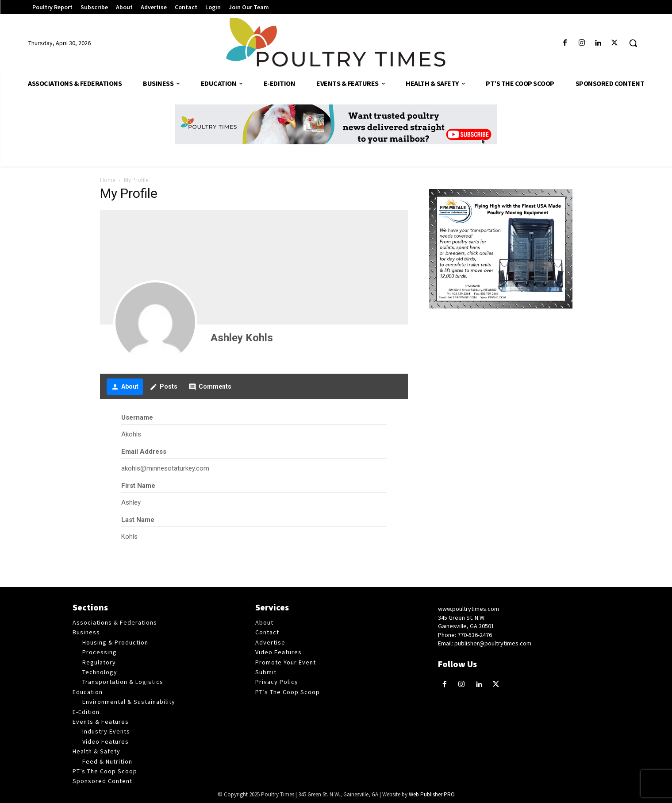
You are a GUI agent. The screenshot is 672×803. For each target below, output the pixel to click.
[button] (633, 43)
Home (108, 180)
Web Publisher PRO (432, 794)
